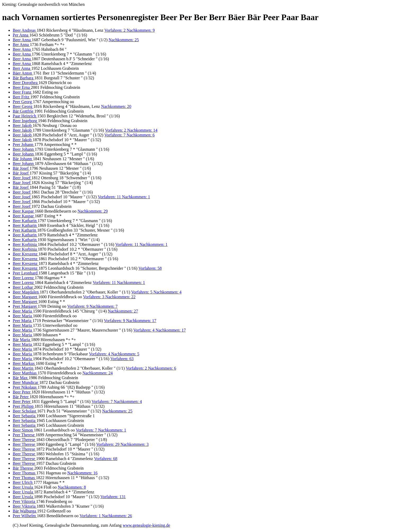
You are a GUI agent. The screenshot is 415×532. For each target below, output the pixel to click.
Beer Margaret (26, 297)
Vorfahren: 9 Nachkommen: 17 (130, 321)
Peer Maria (23, 321)
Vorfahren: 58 (150, 268)
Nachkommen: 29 (93, 211)
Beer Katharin (25, 221)
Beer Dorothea (26, 83)
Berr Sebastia (25, 416)
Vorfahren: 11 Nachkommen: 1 (124, 197)
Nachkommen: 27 (123, 311)
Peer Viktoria (24, 501)
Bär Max (21, 378)
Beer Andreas (25, 30)
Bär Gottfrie (24, 111)
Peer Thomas (24, 478)
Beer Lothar (23, 287)
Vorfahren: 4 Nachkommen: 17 (160, 330)
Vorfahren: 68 (106, 459)
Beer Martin (24, 368)
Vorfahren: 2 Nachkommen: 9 (129, 30)
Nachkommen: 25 (124, 40)
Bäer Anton (23, 73)
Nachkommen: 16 (82, 473)
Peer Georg (23, 102)
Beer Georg (23, 106)
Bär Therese (23, 468)
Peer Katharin (25, 230)
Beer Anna (22, 40)
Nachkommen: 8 (72, 487)
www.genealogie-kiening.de (146, 525)
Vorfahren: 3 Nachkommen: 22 (109, 297)
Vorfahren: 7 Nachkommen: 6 (129, 135)
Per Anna (21, 35)
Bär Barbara (24, 78)
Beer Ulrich (23, 482)
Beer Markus (24, 363)
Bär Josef (21, 168)
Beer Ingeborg (25, 121)
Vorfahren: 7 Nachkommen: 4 (117, 402)
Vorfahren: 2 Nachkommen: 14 (131, 130)
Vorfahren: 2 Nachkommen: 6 (151, 368)
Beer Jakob (23, 125)
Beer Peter (22, 392)
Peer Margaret (25, 306)
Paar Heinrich (25, 116)
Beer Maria (23, 311)
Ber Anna (21, 45)
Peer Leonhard (26, 273)
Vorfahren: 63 (122, 359)
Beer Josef (22, 178)
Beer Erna (22, 87)
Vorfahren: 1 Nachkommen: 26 (106, 516)
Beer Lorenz (24, 278)
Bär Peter (21, 397)
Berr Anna (22, 68)
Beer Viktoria (25, 506)
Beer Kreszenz (26, 254)
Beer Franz (23, 92)
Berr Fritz (22, 97)
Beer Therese (24, 440)
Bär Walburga (25, 511)
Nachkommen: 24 (98, 373)
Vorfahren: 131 (113, 497)
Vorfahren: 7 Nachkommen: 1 (101, 430)
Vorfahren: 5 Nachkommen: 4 (156, 292)
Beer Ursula (23, 487)
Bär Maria (22, 340)
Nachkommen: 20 (116, 106)
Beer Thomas (24, 473)
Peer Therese (24, 435)
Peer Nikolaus (25, 387)
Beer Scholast (25, 411)
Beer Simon (23, 430)
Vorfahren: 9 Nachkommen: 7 (92, 306)
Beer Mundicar (26, 382)
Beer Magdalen (26, 292)
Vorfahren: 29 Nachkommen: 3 (122, 444)
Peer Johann (24, 145)
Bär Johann (23, 159)
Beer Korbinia (25, 244)
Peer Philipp (24, 406)
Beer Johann (24, 149)
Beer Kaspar (24, 211)
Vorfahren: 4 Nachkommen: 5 (114, 354)
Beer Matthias (25, 373)
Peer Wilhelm (25, 516)
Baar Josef (22, 183)
